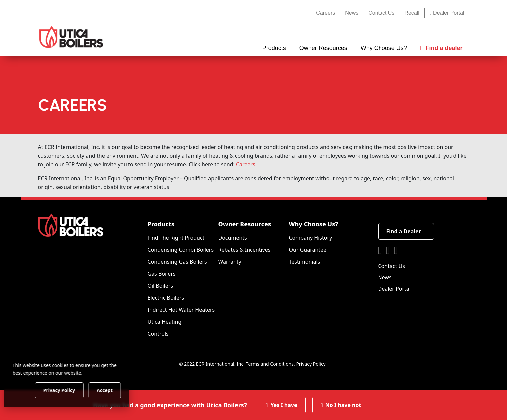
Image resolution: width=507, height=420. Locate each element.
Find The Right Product (176, 238)
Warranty (230, 262)
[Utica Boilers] (71, 37)
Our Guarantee (308, 250)
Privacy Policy (311, 364)
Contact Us (381, 13)
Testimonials (305, 262)
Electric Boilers (166, 298)
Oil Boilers (161, 286)
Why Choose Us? (314, 224)
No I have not (341, 405)
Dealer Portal (447, 13)
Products (161, 224)
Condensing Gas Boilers (177, 262)
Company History (311, 238)
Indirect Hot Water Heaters (181, 310)
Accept (114, 390)
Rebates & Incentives (245, 250)
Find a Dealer (406, 231)
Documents (233, 238)
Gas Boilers (162, 274)
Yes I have (282, 405)
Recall (412, 13)
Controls (158, 334)
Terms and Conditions (270, 364)
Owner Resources (245, 224)
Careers (325, 13)
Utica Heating (165, 322)
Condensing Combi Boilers (181, 250)
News (352, 13)
